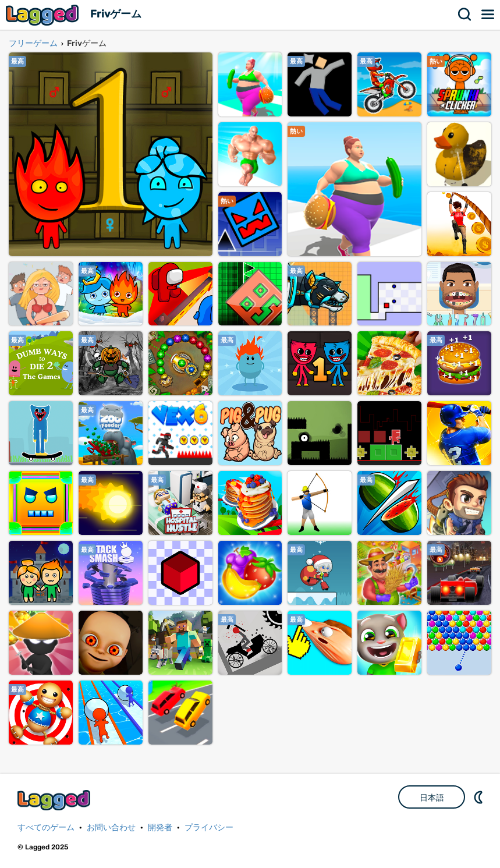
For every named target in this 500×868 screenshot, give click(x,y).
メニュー (488, 15)
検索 (465, 15)
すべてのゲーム (46, 828)
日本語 (432, 798)
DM (480, 797)
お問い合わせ (111, 828)
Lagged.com (55, 800)
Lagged (44, 15)
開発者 (160, 828)
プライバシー (209, 828)
